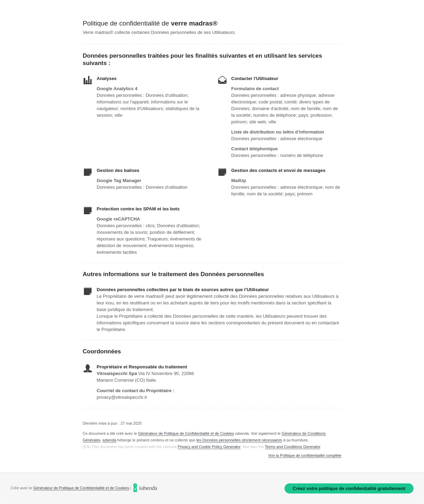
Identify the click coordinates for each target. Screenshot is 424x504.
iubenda (109, 440)
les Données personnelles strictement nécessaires (239, 440)
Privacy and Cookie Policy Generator (209, 447)
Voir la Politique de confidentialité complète (305, 456)
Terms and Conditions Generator (293, 447)
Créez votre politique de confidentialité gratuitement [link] (349, 488)
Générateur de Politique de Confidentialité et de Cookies (186, 433)
